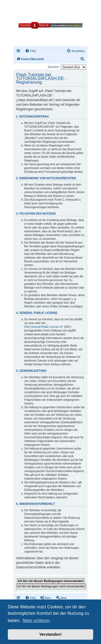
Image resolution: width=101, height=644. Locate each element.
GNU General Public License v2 (43, 327)
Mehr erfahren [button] (36, 621)
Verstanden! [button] (50, 634)
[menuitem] (30, 51)
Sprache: (54, 67)
